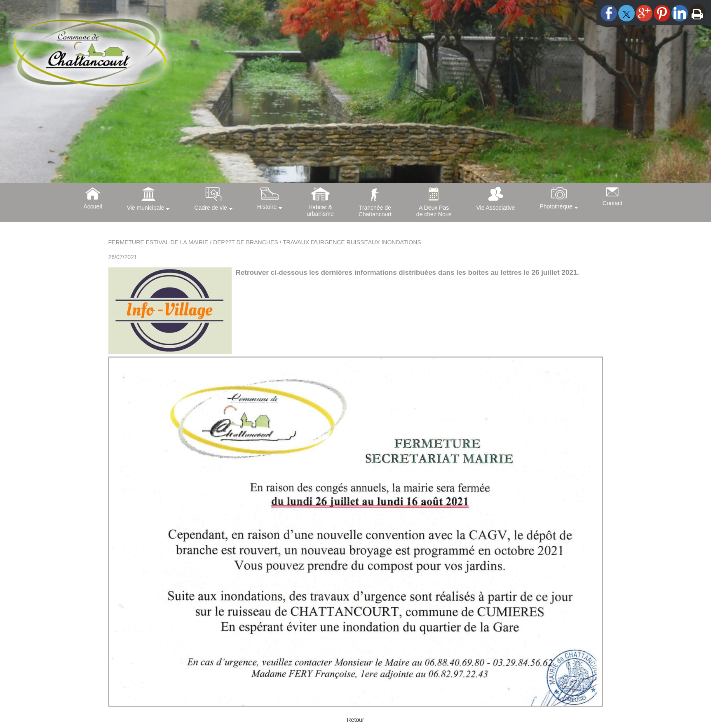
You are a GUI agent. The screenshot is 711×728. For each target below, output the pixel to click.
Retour (355, 720)
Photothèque (556, 206)
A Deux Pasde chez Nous (434, 211)
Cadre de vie (210, 208)
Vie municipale (146, 208)
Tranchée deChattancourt (375, 211)
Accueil (93, 206)
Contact (612, 203)
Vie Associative (495, 208)
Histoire (267, 207)
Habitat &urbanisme (320, 211)
